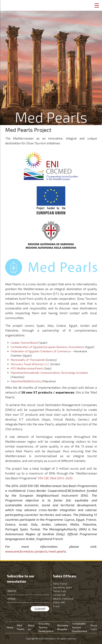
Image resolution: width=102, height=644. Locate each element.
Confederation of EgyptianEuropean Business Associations (47, 347)
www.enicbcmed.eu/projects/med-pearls (36, 551)
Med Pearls (21, 627)
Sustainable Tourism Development (80, 627)
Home (10, 627)
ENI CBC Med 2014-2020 (55, 478)
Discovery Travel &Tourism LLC (30, 364)
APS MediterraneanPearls (27, 368)
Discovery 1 (8, 4)
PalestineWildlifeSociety (26, 381)
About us (31, 627)
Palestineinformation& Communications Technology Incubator (49, 373)
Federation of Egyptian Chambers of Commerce (41, 351)
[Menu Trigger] (97, 5)
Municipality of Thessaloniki (28, 360)
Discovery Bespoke (63, 627)
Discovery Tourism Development (46, 627)
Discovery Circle (96, 627)
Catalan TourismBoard (24, 343)
